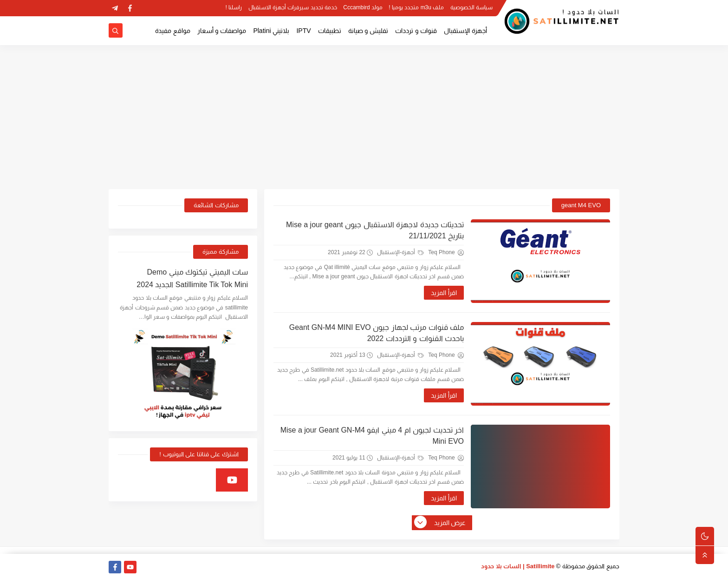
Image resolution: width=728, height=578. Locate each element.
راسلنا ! (234, 7)
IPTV (303, 31)
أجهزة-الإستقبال (400, 252)
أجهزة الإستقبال (465, 31)
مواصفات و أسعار (222, 31)
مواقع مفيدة (173, 31)
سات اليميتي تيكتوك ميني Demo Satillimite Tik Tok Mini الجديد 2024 (192, 278)
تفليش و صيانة (368, 31)
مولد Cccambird (363, 7)
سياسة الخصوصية (471, 7)
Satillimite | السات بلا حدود (518, 566)
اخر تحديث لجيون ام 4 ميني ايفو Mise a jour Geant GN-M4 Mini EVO (372, 436)
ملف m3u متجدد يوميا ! (416, 7)
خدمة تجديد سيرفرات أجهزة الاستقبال (293, 7)
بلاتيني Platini (271, 31)
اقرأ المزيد (444, 293)
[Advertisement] (364, 117)
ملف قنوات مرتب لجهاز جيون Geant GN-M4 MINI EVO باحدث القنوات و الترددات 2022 (377, 333)
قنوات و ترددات (416, 31)
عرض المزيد (441, 523)
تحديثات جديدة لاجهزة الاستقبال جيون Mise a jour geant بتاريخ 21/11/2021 (375, 230)
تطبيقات (330, 31)
